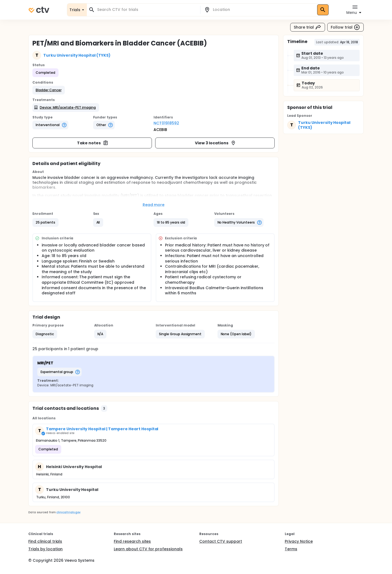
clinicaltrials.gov (68, 512)
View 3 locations (215, 143)
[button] (49, 90)
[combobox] (147, 10)
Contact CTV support (221, 541)
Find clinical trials (45, 541)
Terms (291, 549)
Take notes (93, 143)
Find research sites (132, 541)
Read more (154, 205)
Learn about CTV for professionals (148, 549)
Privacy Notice (299, 541)
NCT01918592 (166, 123)
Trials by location (45, 549)
